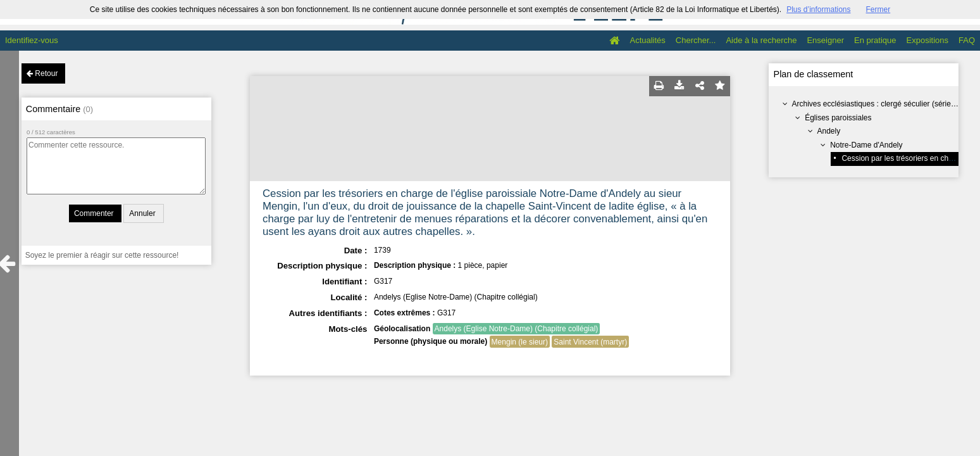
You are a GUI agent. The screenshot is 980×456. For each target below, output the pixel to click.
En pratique (875, 40)
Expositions (927, 40)
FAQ (967, 40)
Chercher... (696, 40)
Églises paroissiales (838, 118)
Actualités (647, 40)
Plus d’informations (818, 9)
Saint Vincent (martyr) (590, 342)
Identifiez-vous (32, 40)
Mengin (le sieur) (520, 342)
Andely (828, 131)
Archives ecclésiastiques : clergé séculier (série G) (876, 104)
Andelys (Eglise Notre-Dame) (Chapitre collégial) (517, 329)
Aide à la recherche (761, 40)
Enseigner (825, 40)
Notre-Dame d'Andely (866, 145)
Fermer (878, 9)
